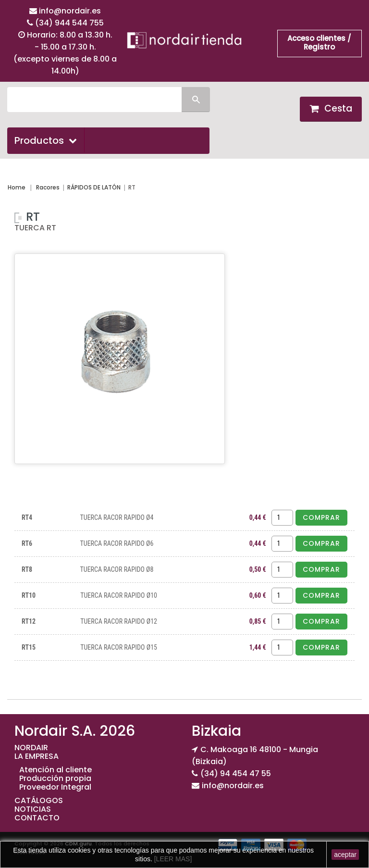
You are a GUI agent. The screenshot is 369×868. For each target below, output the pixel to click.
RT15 (29, 647)
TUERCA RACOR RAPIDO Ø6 (117, 543)
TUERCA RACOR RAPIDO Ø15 (119, 647)
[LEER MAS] (172, 859)
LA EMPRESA (37, 756)
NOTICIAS (33, 809)
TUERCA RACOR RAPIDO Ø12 (119, 621)
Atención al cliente (55, 770)
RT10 (29, 595)
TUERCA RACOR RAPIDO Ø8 (117, 569)
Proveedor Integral (55, 787)
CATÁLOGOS (39, 800)
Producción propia (55, 778)
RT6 (27, 543)
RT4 (27, 517)
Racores (48, 187)
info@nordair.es (70, 11)
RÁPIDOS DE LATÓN (94, 187)
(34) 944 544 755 (69, 23)
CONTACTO (37, 818)
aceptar (345, 855)
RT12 (29, 621)
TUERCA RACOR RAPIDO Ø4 (117, 517)
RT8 (27, 569)
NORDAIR (31, 748)
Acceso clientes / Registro (319, 43)
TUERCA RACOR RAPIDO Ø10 (119, 595)
